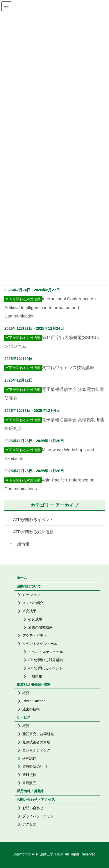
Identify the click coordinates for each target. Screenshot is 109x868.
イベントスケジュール (40, 644)
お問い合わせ (33, 808)
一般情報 (21, 544)
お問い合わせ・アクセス (36, 800)
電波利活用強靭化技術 (34, 684)
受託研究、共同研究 (38, 734)
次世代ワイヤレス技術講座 (68, 367)
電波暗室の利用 (35, 767)
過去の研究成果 (40, 627)
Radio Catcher (34, 701)
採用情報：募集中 (31, 791)
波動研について (29, 586)
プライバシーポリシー (40, 816)
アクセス (29, 824)
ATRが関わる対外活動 (33, 532)
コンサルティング (36, 750)
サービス (24, 717)
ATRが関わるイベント (33, 520)
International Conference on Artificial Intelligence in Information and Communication (50, 307)
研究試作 (29, 758)
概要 (26, 693)
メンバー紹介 (33, 603)
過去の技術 (31, 709)
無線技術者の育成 (36, 742)
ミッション (31, 595)
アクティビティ (35, 636)
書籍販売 (29, 783)
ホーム (22, 578)
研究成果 (29, 611)
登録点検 (29, 775)
